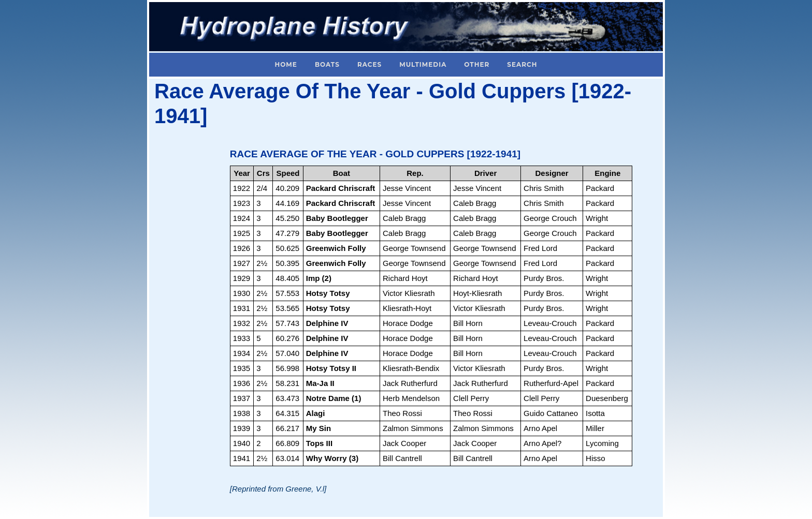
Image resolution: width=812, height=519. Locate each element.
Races (369, 64)
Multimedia (423, 64)
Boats (327, 64)
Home (286, 64)
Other (477, 64)
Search (522, 64)
